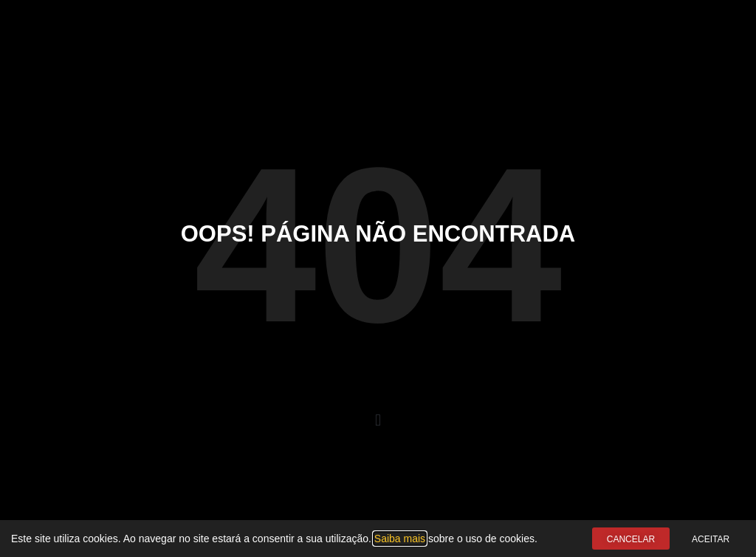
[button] (378, 420)
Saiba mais (400, 539)
